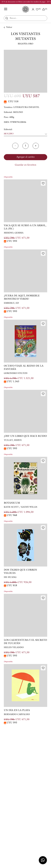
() (45, 9)
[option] (26, 71)
